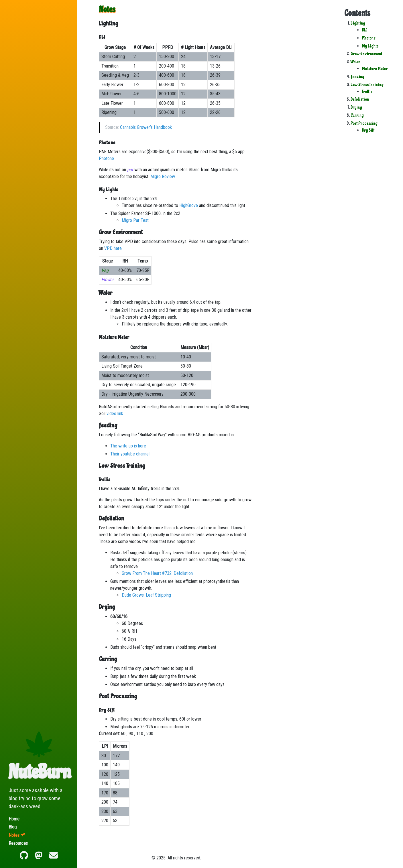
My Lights (370, 46)
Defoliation (360, 99)
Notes (14, 835)
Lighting (358, 23)
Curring (357, 115)
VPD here (113, 248)
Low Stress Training (367, 85)
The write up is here (128, 446)
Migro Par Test (135, 220)
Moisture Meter (375, 69)
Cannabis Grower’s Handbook (146, 127)
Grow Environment (366, 54)
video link (115, 414)
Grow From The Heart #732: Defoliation (157, 573)
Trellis (367, 92)
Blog (13, 827)
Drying (356, 107)
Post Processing (364, 123)
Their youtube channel (130, 454)
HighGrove (189, 205)
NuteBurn (40, 772)
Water (355, 62)
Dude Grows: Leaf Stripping (146, 595)
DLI (365, 30)
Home (14, 819)
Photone (369, 38)
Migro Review (163, 176)
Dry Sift (368, 130)
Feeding (357, 77)
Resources (18, 843)
